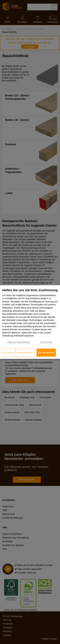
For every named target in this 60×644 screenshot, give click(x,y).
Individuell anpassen (25, 353)
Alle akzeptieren (46, 353)
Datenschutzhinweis (19, 342)
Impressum (46, 342)
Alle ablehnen (9, 353)
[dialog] (30, 322)
